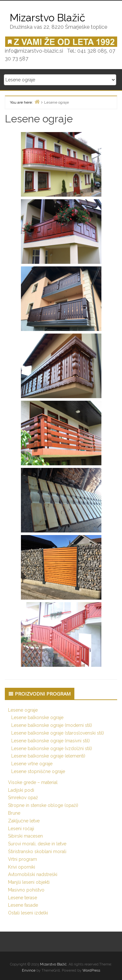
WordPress (91, 970)
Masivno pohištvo (26, 890)
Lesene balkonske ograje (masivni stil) (51, 741)
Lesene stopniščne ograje (38, 771)
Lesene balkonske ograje (37, 717)
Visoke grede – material (33, 782)
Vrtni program (23, 859)
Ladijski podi (21, 790)
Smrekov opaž (23, 798)
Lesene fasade (23, 905)
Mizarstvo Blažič (53, 964)
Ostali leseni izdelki (28, 913)
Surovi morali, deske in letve (37, 844)
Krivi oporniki (22, 867)
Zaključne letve (24, 821)
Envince (29, 970)
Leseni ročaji (21, 829)
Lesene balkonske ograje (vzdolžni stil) (52, 748)
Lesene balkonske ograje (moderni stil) (52, 725)
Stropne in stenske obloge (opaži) (43, 805)
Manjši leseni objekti (29, 882)
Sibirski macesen (25, 836)
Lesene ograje (23, 710)
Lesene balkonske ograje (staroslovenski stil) (58, 733)
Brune (14, 813)
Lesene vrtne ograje (32, 764)
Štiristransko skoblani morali (37, 851)
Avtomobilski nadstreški (33, 874)
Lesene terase (23, 898)
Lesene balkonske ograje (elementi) (48, 756)
